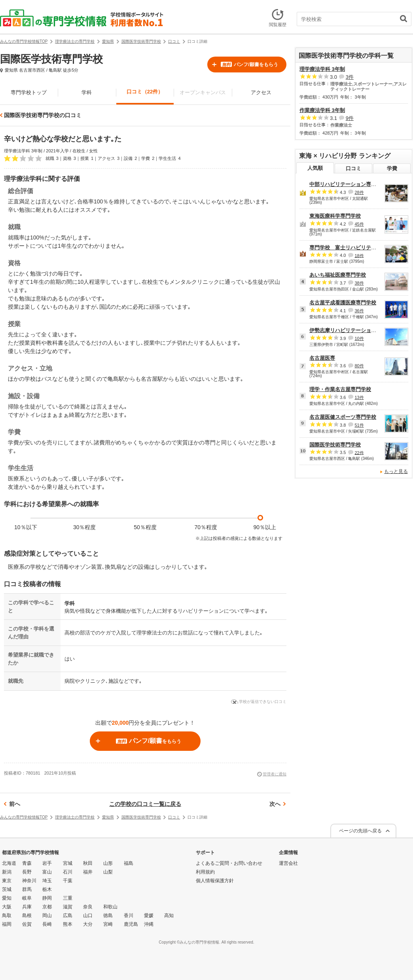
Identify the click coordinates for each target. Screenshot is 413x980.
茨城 (7, 889)
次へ (275, 804)
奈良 (88, 907)
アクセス (261, 92)
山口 (88, 915)
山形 (108, 863)
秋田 (88, 863)
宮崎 (108, 924)
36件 (359, 311)
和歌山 (110, 907)
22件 (359, 452)
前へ (15, 804)
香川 (129, 915)
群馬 (27, 889)
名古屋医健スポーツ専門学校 (343, 417)
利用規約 (205, 872)
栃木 (47, 889)
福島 (129, 863)
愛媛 (149, 915)
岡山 (47, 915)
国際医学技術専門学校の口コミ (43, 115)
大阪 (7, 907)
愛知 (7, 898)
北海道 (9, 863)
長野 (27, 872)
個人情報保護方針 (215, 881)
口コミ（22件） (145, 92)
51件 (359, 425)
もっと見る (396, 471)
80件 (359, 366)
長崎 (47, 924)
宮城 (68, 863)
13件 (359, 397)
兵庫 (27, 907)
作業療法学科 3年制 (322, 110)
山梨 (108, 872)
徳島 (108, 915)
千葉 (68, 881)
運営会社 (288, 863)
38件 (359, 283)
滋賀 (68, 907)
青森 (27, 863)
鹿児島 (131, 924)
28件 (359, 192)
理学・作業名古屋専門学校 (340, 389)
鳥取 (7, 915)
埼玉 (47, 881)
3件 (350, 77)
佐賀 (27, 924)
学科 (87, 92)
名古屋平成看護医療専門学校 (343, 303)
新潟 (7, 872)
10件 (359, 338)
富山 (47, 872)
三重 (68, 898)
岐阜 (27, 898)
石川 (68, 872)
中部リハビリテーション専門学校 (348, 184)
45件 (359, 224)
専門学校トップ (29, 92)
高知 (169, 915)
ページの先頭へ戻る (360, 831)
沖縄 (149, 924)
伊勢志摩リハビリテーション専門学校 (353, 330)
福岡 (7, 924)
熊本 (68, 924)
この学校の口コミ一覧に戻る (145, 804)
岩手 (47, 863)
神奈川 (29, 881)
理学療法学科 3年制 (322, 69)
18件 (359, 255)
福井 (88, 872)
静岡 (47, 898)
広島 (68, 915)
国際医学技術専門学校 (335, 445)
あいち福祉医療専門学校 (338, 275)
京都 (47, 907)
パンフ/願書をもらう (249, 65)
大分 (88, 924)
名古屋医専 (322, 358)
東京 (7, 881)
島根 (27, 915)
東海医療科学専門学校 (335, 216)
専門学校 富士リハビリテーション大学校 (358, 248)
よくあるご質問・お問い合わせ (229, 863)
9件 (350, 118)
